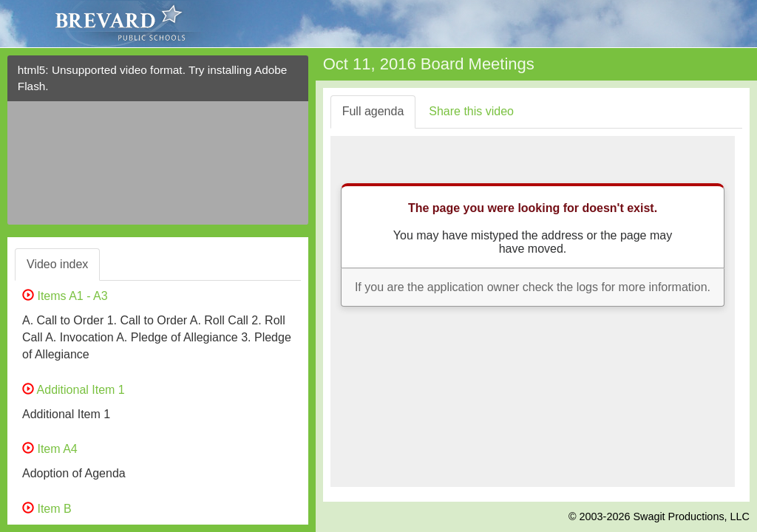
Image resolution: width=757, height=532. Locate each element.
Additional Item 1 (74, 390)
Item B (47, 509)
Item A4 (50, 449)
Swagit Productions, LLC (691, 516)
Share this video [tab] (471, 111)
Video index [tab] (57, 264)
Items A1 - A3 (65, 296)
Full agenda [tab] (373, 111)
